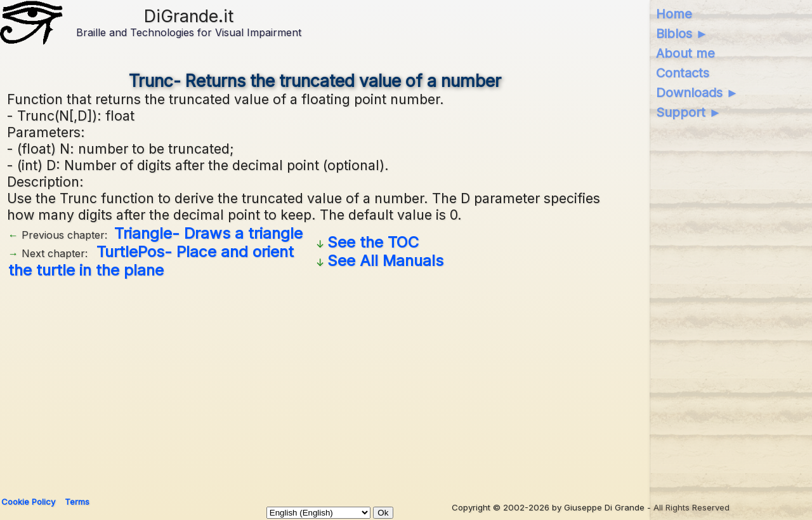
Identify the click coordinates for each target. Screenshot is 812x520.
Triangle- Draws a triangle (208, 233)
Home (674, 14)
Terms (77, 502)
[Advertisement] (315, 383)
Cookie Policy (28, 502)
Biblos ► (682, 34)
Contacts (683, 73)
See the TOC (373, 242)
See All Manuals (385, 261)
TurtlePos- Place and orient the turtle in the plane (151, 261)
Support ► (689, 112)
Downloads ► (697, 93)
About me (685, 53)
